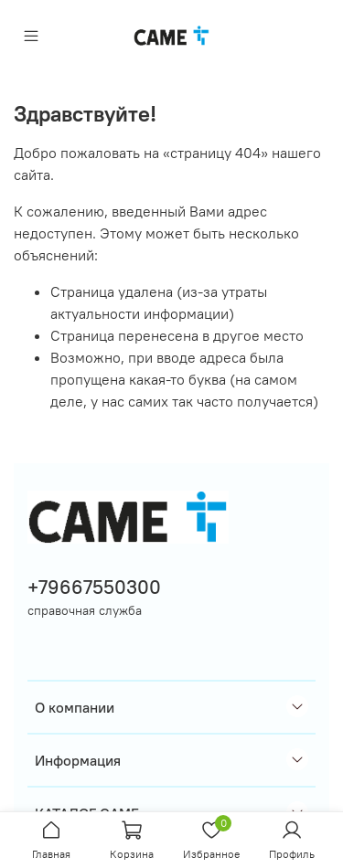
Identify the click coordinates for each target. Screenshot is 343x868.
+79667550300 (94, 587)
